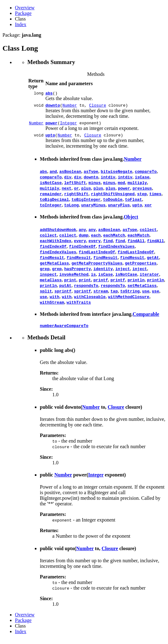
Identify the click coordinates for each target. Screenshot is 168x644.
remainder (51, 197)
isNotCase (51, 186)
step (142, 197)
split (46, 295)
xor (148, 209)
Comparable (146, 318)
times (155, 197)
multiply (137, 186)
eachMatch (114, 239)
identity (103, 272)
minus (94, 186)
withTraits (79, 306)
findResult (52, 261)
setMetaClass (142, 289)
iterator (149, 278)
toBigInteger (86, 203)
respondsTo (86, 289)
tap (114, 295)
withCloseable (90, 300)
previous (142, 192)
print (70, 283)
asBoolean (70, 175)
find (108, 244)
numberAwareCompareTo (64, 330)
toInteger (51, 209)
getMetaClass (54, 267)
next (66, 192)
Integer (69, 126)
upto (50, 139)
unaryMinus (93, 209)
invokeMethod (74, 278)
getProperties (140, 267)
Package (23, 13)
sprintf (63, 295)
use (146, 295)
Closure (98, 107)
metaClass (51, 283)
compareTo (146, 175)
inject (123, 272)
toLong (71, 209)
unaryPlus (119, 209)
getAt (153, 261)
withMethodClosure (129, 300)
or (77, 192)
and (53, 175)
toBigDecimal (54, 203)
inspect (48, 278)
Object (131, 221)
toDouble (113, 203)
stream (101, 295)
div (68, 181)
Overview (25, 8)
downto (53, 107)
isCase (142, 181)
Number (70, 107)
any (82, 233)
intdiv (108, 181)
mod (121, 186)
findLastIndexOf (97, 255)
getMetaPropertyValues (97, 267)
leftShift (75, 186)
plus (86, 192)
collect (148, 233)
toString (130, 295)
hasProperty (77, 272)
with (54, 300)
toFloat (134, 203)
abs (49, 94)
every (80, 244)
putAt (65, 289)
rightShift (76, 197)
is (93, 278)
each (96, 239)
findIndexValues (117, 250)
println (136, 283)
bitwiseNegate (117, 175)
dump (84, 239)
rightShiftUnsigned (113, 197)
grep (45, 272)
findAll (136, 244)
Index (21, 24)
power (51, 126)
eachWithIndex (56, 244)
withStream (52, 306)
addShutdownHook (58, 233)
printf (101, 283)
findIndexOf (53, 250)
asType (91, 175)
